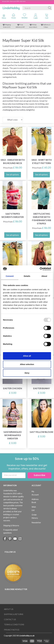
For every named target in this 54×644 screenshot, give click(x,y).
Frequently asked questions (10, 531)
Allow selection (27, 364)
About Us (9, 609)
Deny (27, 373)
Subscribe (39, 475)
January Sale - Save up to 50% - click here (14, 1)
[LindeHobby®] (11, 8)
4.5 (9, 27)
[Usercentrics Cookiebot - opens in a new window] (40, 269)
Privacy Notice (12, 630)
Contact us (10, 619)
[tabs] (47, 17)
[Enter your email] (14, 475)
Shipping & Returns (11, 526)
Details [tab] (27, 276)
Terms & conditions (14, 625)
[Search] (50, 8)
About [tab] (44, 276)
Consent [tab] (10, 276)
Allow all (27, 356)
